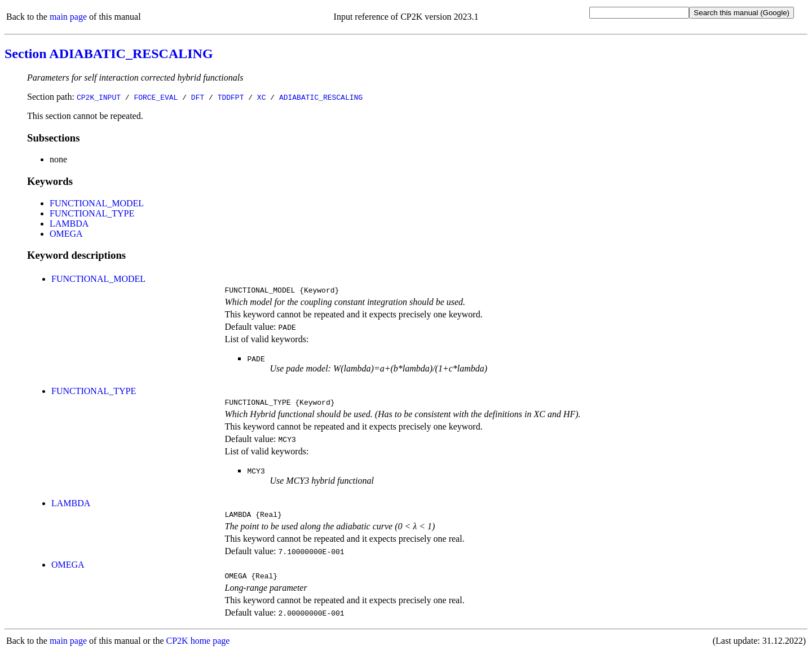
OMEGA (66, 234)
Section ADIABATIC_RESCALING (109, 54)
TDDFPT (231, 97)
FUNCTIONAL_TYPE (92, 213)
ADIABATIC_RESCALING (321, 97)
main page (68, 17)
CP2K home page (198, 647)
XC (262, 97)
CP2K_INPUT (99, 97)
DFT (198, 97)
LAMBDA (69, 224)
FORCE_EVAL (156, 97)
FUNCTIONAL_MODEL (97, 203)
